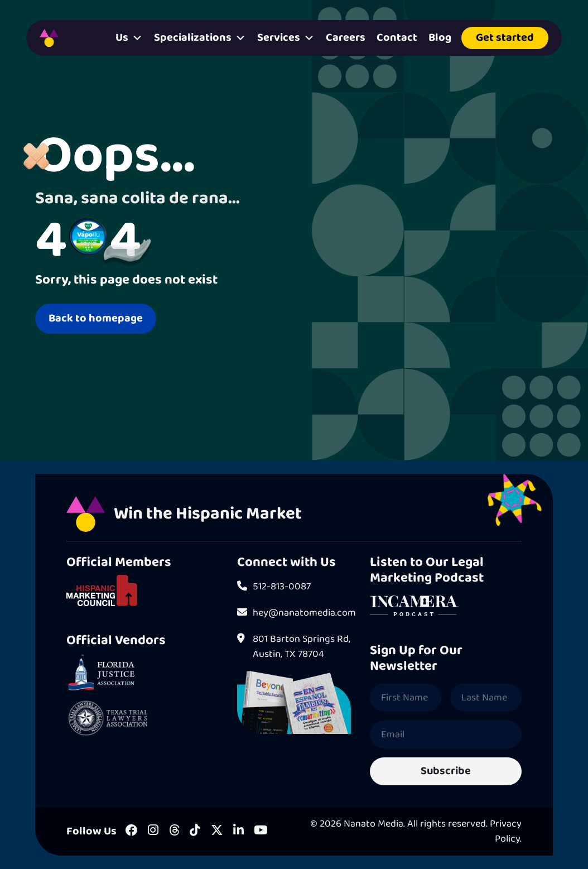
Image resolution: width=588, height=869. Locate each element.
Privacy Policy (506, 831)
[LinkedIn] (238, 831)
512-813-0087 (274, 587)
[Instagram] (153, 831)
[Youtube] (261, 831)
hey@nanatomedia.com (294, 613)
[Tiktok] (195, 831)
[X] (217, 831)
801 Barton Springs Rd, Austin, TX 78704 (294, 647)
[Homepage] (49, 38)
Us (129, 38)
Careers (346, 38)
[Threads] (174, 831)
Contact (397, 38)
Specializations (200, 38)
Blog (440, 38)
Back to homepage (96, 318)
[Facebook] (132, 831)
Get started (505, 38)
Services (286, 38)
